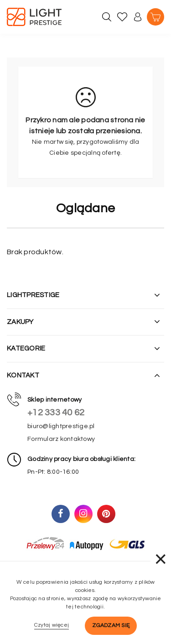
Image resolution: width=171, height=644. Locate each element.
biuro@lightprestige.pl (61, 426)
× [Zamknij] (161, 559)
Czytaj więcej (52, 625)
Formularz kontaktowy (61, 439)
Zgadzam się (111, 626)
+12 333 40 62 (56, 413)
